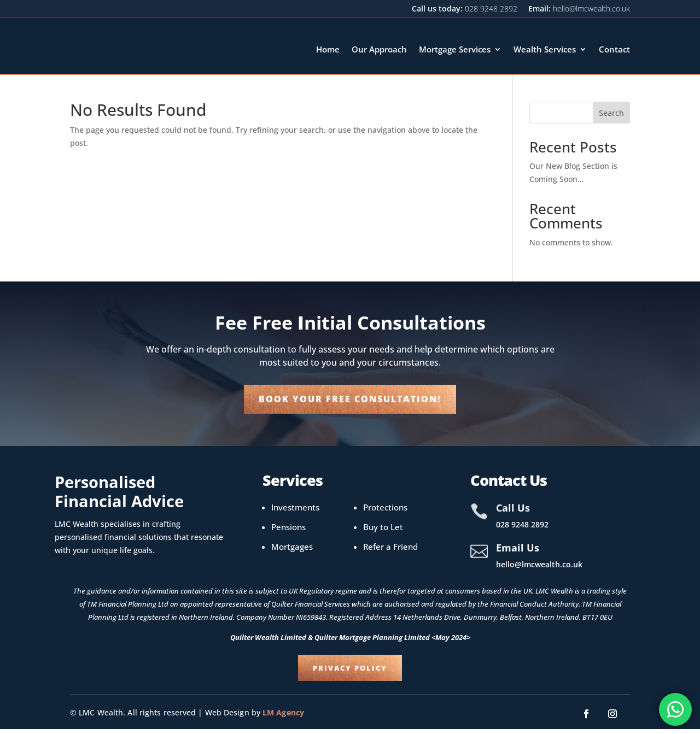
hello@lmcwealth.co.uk (591, 8)
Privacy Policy (350, 673)
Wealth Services (545, 49)
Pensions (288, 532)
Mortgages (292, 551)
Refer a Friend (390, 551)
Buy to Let (383, 532)
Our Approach (379, 49)
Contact (614, 49)
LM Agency (282, 718)
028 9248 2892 (491, 8)
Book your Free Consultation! (350, 404)
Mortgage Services (455, 49)
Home (328, 49)
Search (611, 118)
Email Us (518, 553)
